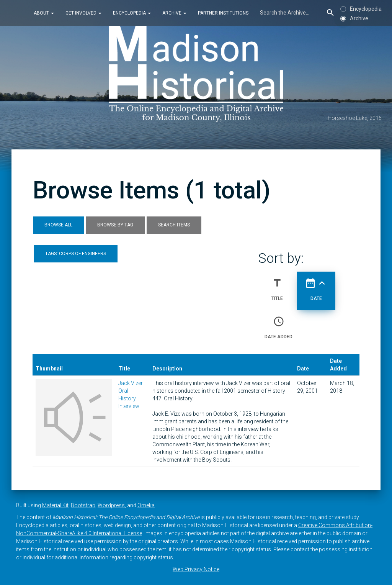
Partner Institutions (223, 13)
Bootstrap (83, 505)
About (44, 13)
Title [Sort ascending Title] (277, 286)
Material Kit (55, 505)
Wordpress (111, 505)
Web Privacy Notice (196, 569)
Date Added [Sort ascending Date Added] (278, 324)
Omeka (146, 505)
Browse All (58, 225)
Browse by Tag (115, 225)
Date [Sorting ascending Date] (316, 286)
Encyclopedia (132, 13)
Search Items (174, 225)
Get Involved (83, 13)
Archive (174, 13)
